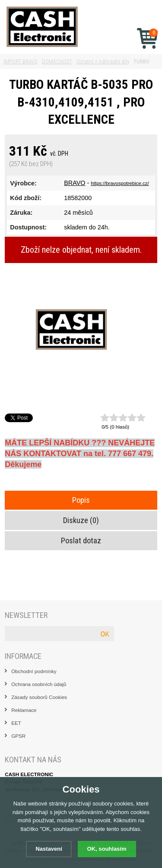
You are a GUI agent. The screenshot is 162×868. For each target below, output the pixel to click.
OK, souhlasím (107, 849)
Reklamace (24, 710)
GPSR (18, 736)
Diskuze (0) (81, 520)
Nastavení (49, 849)
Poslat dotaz (81, 541)
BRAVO (75, 183)
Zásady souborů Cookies (39, 697)
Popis (81, 500)
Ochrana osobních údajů (39, 684)
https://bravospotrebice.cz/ (120, 183)
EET (16, 723)
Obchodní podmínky (34, 671)
